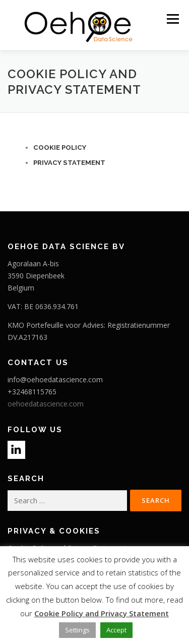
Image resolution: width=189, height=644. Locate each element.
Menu (172, 19)
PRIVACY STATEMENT (69, 163)
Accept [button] (116, 630)
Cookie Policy (60, 148)
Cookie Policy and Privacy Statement (102, 613)
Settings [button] (77, 630)
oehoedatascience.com (46, 404)
